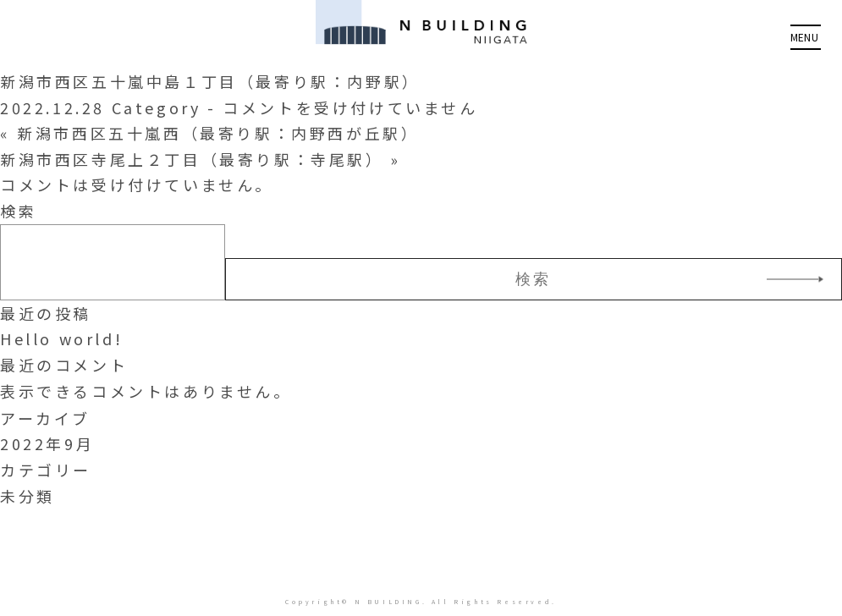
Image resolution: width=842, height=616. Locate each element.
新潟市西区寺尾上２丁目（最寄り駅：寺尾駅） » (201, 159)
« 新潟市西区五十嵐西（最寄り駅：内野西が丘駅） (209, 133)
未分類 (28, 496)
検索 (18, 211)
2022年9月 (47, 443)
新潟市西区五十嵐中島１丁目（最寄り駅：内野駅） (210, 81)
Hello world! (61, 338)
